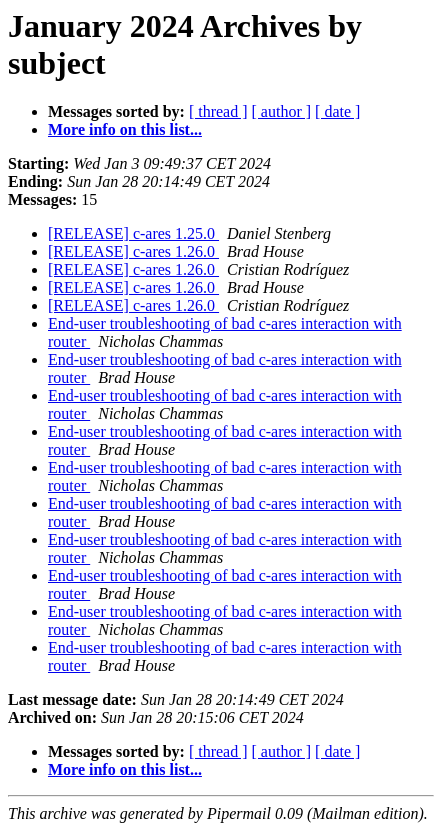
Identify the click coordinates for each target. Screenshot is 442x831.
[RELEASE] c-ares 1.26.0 (133, 251)
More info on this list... (125, 129)
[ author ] (282, 111)
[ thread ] (218, 111)
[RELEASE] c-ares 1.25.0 (133, 233)
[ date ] (337, 111)
